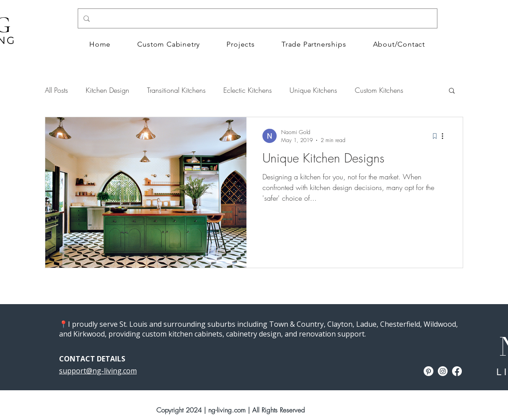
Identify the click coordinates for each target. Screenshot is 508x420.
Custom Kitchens (379, 90)
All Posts (56, 90)
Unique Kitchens (313, 90)
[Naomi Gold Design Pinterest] (429, 371)
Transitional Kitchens (176, 90)
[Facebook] (457, 371)
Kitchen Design (107, 90)
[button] (452, 91)
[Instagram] (443, 371)
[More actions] (445, 136)
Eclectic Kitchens (248, 90)
